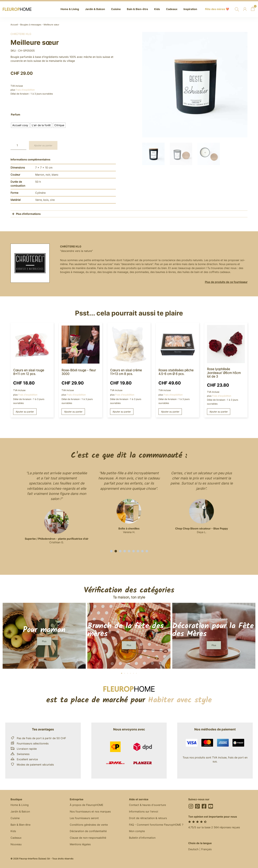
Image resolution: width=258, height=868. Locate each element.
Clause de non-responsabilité (88, 838)
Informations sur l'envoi (144, 812)
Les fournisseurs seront (84, 818)
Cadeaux (16, 838)
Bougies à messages (31, 25)
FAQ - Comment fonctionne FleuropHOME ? (156, 825)
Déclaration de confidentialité (88, 831)
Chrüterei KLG (21, 34)
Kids (13, 831)
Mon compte (137, 831)
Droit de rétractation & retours (148, 818)
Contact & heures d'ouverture (147, 805)
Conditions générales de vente (89, 825)
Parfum (16, 115)
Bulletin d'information (142, 838)
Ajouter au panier (43, 145)
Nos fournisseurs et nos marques (90, 812)
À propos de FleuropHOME (87, 805)
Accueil (14, 25)
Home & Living (20, 805)
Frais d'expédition (25, 90)
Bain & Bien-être (20, 825)
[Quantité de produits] (18, 145)
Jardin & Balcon (20, 812)
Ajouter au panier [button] (25, 412)
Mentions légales (80, 845)
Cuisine (15, 818)
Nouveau (16, 845)
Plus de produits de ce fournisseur (226, 282)
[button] (111, 551)
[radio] (20, 125)
